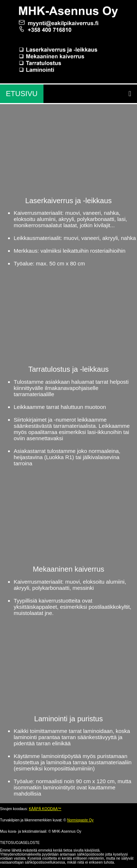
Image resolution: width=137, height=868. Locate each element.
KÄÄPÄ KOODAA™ (45, 809)
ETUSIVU (22, 94)
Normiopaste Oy (80, 820)
